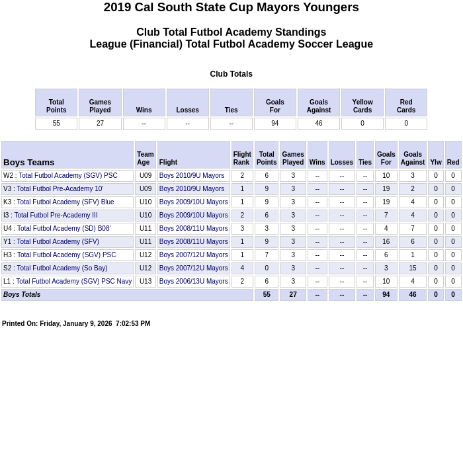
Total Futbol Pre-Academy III (56, 215)
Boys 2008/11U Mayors (194, 228)
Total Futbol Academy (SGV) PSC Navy (74, 281)
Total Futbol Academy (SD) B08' (64, 228)
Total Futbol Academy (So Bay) (62, 268)
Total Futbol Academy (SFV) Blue (65, 202)
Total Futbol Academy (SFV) (58, 242)
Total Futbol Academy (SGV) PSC (68, 176)
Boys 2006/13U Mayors (194, 281)
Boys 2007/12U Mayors (194, 255)
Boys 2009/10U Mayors (194, 202)
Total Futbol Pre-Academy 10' (60, 189)
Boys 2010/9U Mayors (192, 176)
